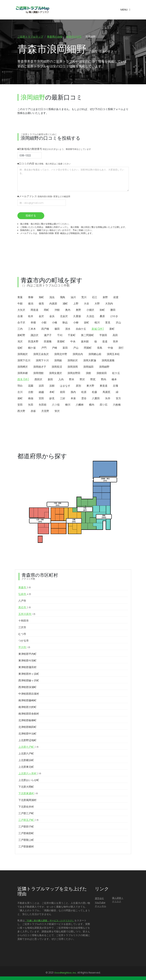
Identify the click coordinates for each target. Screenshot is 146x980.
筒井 (116, 342)
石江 (95, 298)
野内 (104, 380)
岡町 (46, 310)
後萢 (41, 304)
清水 (68, 329)
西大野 (21, 411)
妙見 (52, 399)
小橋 (55, 323)
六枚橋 (117, 405)
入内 (61, 380)
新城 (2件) (98, 329)
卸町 (102, 310)
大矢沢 (21, 310)
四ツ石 (104, 405)
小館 (44, 323)
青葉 (20, 298)
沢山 (118, 323)
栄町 (86, 323)
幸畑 (33, 323)
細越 (41, 392)
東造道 (104, 386)
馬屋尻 (106, 392)
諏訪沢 (35, 335)
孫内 (73, 392)
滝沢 (20, 342)
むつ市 (22, 634)
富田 (65, 348)
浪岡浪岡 (73, 367)
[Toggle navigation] (125, 10)
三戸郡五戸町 (29, 820)
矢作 (108, 399)
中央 (73, 342)
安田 (20, 405)
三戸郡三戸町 (26, 814)
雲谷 (84, 399)
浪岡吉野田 (74, 373)
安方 (118, 399)
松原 (84, 392)
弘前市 (25, 595)
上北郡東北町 (26, 767)
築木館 (85, 342)
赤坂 (33, 411)
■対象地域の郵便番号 (54, 149)
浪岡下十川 (42, 361)
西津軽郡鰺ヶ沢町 (29, 681)
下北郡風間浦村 (27, 800)
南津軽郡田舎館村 (29, 714)
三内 (20, 329)
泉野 (105, 298)
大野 (97, 304)
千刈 (60, 335)
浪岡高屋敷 (108, 361)
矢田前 (43, 405)
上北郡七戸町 (29, 747)
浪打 (121, 348)
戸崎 (55, 348)
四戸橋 (45, 329)
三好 (63, 399)
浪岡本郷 (23, 373)
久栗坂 (77, 317)
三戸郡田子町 (26, 827)
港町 (20, 399)
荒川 (84, 298)
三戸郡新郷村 (26, 847)
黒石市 (25, 608)
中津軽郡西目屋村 (29, 694)
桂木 (31, 317)
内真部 (53, 304)
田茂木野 (33, 342)
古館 (31, 392)
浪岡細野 (104, 367)
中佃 (110, 348)
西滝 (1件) (23, 380)
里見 (108, 323)
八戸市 (22, 601)
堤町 (20, 348)
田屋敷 (48, 342)
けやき (114, 317)
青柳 (31, 298)
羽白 (20, 386)
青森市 (25, 588)
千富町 (72, 335)
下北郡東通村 (28, 794)
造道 (105, 342)
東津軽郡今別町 (27, 661)
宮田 (41, 399)
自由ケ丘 (81, 329)
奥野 (78, 310)
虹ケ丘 (116, 373)
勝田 (113, 310)
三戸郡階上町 (26, 840)
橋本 (114, 380)
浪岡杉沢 (73, 361)
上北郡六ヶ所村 (30, 774)
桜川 (97, 323)
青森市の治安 (74, 37)
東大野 (90, 386)
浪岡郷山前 (95, 354)
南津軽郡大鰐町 (27, 707)
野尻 (93, 380)
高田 (115, 335)
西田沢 (38, 380)
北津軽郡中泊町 (27, 734)
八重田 (96, 399)
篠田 (57, 329)
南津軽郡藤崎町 (27, 701)
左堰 (116, 386)
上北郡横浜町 (26, 761)
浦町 (65, 304)
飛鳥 (63, 298)
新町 (112, 329)
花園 (31, 386)
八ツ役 (56, 405)
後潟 (31, 304)
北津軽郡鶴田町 (27, 727)
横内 (92, 405)
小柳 (76, 323)
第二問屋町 (87, 335)
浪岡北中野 (61, 354)
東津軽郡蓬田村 (27, 668)
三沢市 (22, 628)
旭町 (41, 298)
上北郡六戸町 (26, 754)
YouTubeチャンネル (101, 905)
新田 (50, 380)
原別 (78, 386)
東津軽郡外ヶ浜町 (29, 674)
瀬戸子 (48, 335)
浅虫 (52, 298)
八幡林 (80, 405)
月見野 (45, 411)
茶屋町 (61, 342)
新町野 (21, 335)
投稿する (31, 216)
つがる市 (24, 641)
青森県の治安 (55, 37)
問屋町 (88, 348)
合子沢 (21, 323)
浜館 (52, 386)
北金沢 (64, 317)
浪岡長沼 (57, 367)
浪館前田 (102, 373)
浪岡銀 (58, 361)
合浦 (20, 317)
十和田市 (24, 621)
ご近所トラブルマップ (30, 37)
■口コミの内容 (44, 164)
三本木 (32, 329)
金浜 (52, 317)
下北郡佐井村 (26, 807)
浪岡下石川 (24, 361)
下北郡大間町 (26, 787)
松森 (95, 392)
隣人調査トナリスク (118, 900)
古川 (20, 392)
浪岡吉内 (78, 354)
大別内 (109, 304)
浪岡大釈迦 (90, 361)
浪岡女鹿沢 (55, 373)
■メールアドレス (44, 197)
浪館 (88, 373)
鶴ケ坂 (32, 348)
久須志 (90, 317)
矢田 (31, 405)
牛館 (20, 304)
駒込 (65, 323)
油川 (73, 298)
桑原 (102, 317)
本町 (52, 392)
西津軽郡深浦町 (27, 687)
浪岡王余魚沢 (41, 354)
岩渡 (116, 298)
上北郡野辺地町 (27, 741)
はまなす (65, 386)
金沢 (41, 317)
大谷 (86, 304)
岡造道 (35, 310)
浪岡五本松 (113, 354)
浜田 (41, 386)
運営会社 (99, 899)
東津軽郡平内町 (27, 654)
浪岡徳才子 (40, 367)
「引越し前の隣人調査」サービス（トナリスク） (50, 921)
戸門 (44, 348)
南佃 (31, 399)
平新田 (103, 335)
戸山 (76, 348)
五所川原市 (27, 614)
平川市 (24, 648)
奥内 (68, 310)
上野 (76, 304)
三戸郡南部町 (26, 834)
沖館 (57, 310)
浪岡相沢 (23, 354)
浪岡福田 (88, 367)
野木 (72, 380)
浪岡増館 (38, 373)
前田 (63, 392)
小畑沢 (90, 310)
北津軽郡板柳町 (27, 721)
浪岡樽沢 (23, 367)
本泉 (73, 399)
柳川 (68, 405)
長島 (100, 348)
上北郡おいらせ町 (29, 780)
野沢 (82, 380)
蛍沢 (57, 411)
